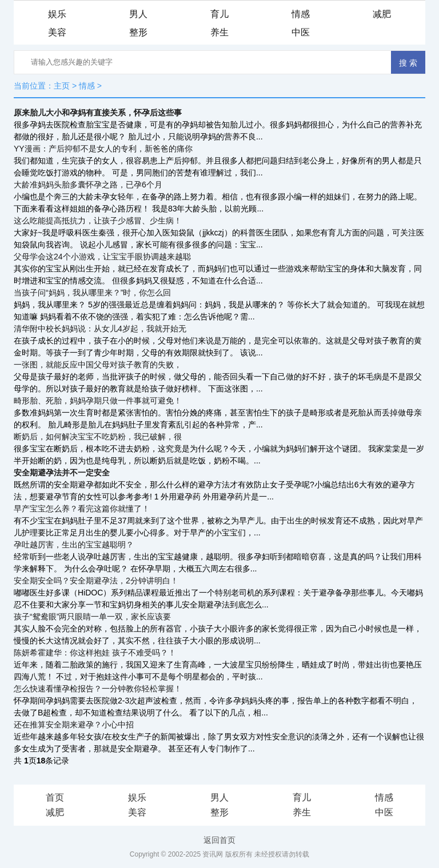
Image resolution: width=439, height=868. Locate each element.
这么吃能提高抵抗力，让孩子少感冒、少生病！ (98, 221)
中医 (301, 32)
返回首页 (219, 840)
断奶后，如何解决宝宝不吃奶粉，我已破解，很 (98, 437)
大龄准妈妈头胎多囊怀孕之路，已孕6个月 (88, 185)
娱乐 (57, 14)
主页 (62, 86)
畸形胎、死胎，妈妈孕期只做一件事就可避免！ (98, 401)
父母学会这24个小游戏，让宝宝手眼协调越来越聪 (102, 257)
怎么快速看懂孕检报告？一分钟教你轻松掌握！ (98, 689)
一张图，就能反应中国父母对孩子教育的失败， (98, 365)
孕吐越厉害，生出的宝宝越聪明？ (74, 545)
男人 (138, 14)
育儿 (219, 14)
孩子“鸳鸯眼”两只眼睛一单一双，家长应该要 (92, 617)
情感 (301, 14)
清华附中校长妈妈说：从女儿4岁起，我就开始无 (100, 329)
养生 (219, 32)
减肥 (382, 14)
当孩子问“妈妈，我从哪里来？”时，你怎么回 (92, 293)
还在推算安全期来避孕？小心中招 (74, 725)
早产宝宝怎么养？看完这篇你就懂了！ (82, 509)
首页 (55, 797)
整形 (138, 32)
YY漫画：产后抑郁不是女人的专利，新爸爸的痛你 (103, 149)
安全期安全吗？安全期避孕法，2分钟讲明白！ (96, 581)
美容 (57, 32)
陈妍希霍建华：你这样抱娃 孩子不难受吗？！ (95, 653)
